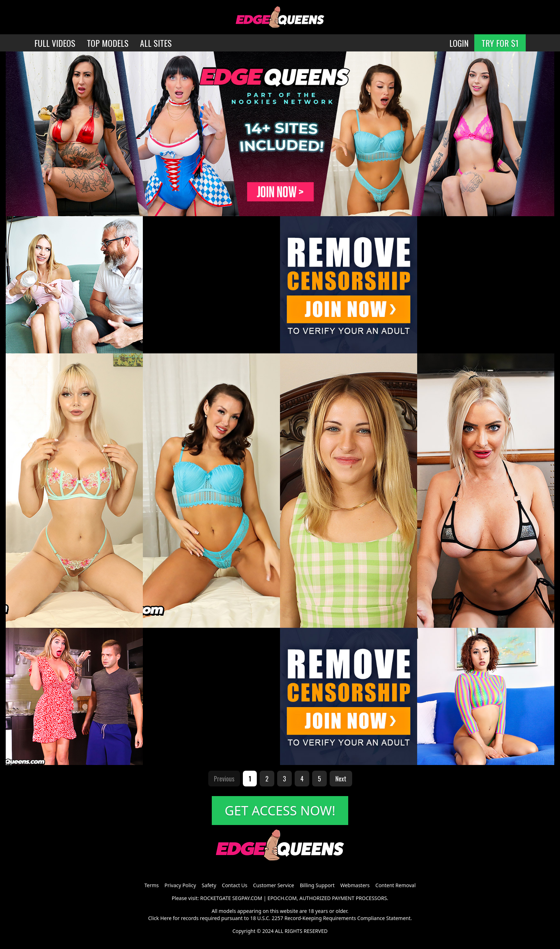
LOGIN (459, 43)
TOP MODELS (108, 43)
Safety (209, 885)
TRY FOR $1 (500, 43)
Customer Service (274, 885)
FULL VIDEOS (55, 43)
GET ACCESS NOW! (280, 811)
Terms (151, 885)
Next (341, 779)
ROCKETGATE (215, 898)
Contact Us (234, 885)
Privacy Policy (180, 885)
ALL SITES (156, 43)
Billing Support (317, 885)
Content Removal (396, 885)
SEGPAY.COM (247, 898)
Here (166, 918)
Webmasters (355, 885)
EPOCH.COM (282, 898)
